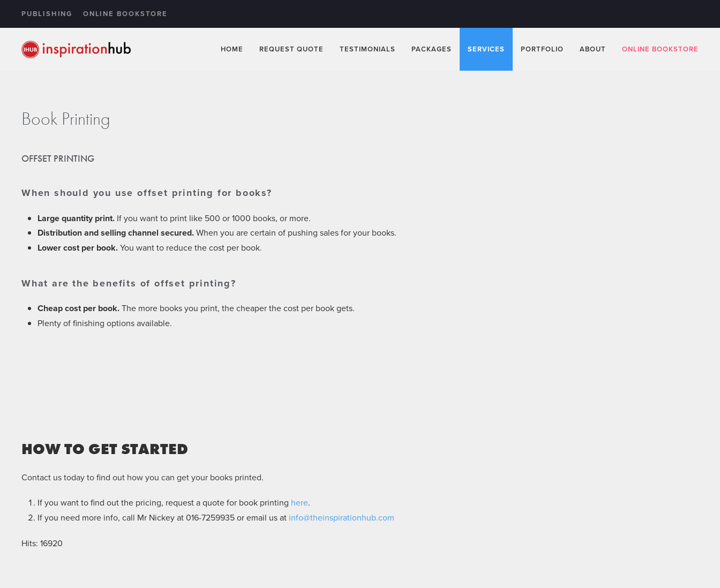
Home (232, 49)
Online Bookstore (125, 14)
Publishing (47, 14)
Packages (432, 49)
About (593, 49)
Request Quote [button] (291, 49)
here (299, 503)
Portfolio (542, 49)
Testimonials (367, 49)
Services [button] (486, 49)
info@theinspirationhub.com (342, 518)
